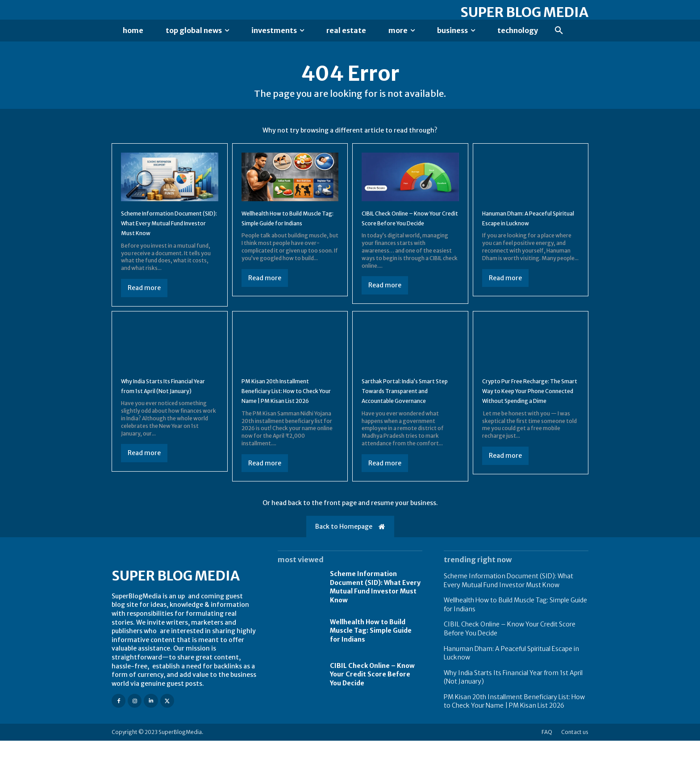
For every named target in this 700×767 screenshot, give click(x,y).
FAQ (547, 758)
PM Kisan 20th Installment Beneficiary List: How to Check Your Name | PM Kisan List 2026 (514, 728)
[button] (559, 31)
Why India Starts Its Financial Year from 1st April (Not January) (169, 407)
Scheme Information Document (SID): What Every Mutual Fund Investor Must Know (375, 613)
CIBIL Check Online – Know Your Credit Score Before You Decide (406, 229)
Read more (144, 304)
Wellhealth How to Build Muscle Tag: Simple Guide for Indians (284, 229)
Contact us (575, 758)
